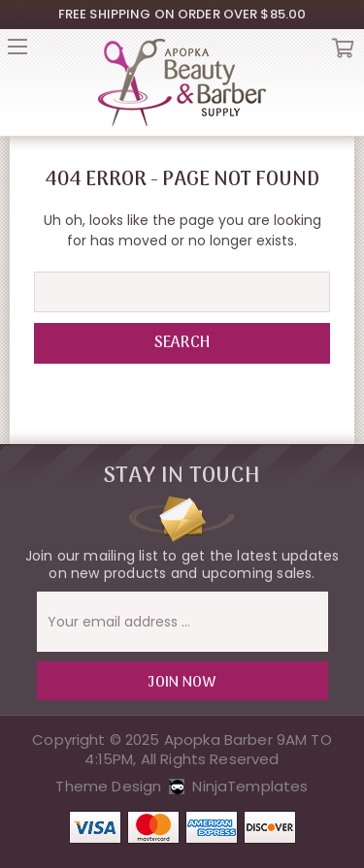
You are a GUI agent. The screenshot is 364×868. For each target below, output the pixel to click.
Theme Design (108, 786)
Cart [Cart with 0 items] (343, 52)
